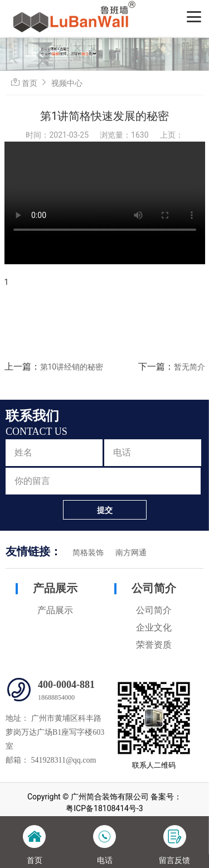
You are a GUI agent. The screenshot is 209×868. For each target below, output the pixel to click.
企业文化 (154, 627)
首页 (30, 83)
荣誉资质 (154, 645)
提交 (105, 510)
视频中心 (67, 83)
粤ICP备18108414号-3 (104, 808)
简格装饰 (88, 553)
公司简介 (154, 588)
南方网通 (131, 553)
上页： (172, 135)
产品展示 (55, 588)
